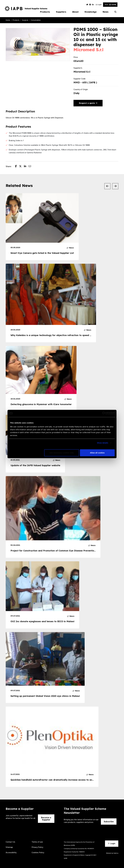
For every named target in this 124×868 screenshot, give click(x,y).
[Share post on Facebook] (17, 167)
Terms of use (37, 842)
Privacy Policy (37, 847)
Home (8, 20)
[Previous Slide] (107, 186)
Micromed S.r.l (88, 50)
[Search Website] (115, 12)
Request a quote (88, 103)
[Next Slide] (115, 186)
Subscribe (109, 822)
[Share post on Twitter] (22, 167)
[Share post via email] (31, 167)
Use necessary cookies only (62, 453)
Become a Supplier (46, 819)
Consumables (36, 20)
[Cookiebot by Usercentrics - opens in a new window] (104, 413)
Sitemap (9, 847)
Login (99, 5)
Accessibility (11, 853)
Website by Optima (112, 853)
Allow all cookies (97, 453)
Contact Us (10, 842)
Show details (103, 443)
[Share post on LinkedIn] (26, 167)
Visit (110, 5)
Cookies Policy (38, 853)
